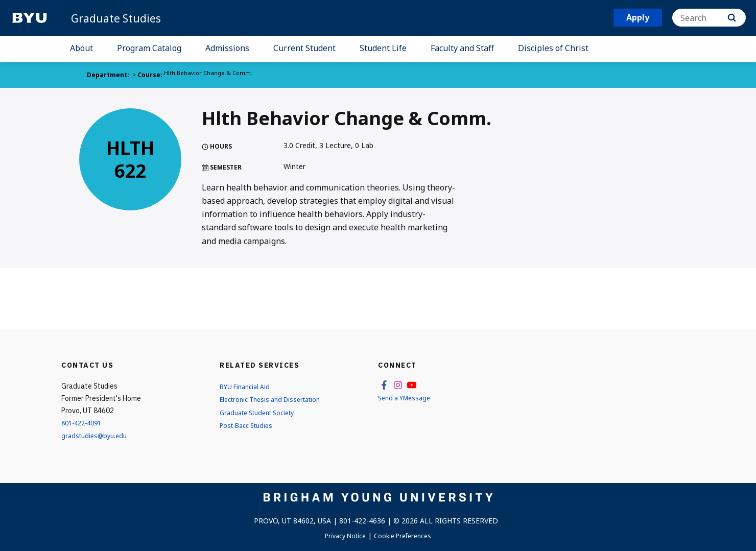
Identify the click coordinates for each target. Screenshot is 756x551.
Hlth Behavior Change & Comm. (210, 75)
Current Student (304, 48)
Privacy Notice (342, 535)
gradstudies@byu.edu (97, 435)
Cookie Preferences (406, 535)
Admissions (227, 48)
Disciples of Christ (553, 48)
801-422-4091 (84, 423)
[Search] (709, 18)
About (81, 48)
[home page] (30, 18)
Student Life (383, 48)
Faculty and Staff (462, 48)
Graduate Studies (120, 18)
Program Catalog (149, 48)
